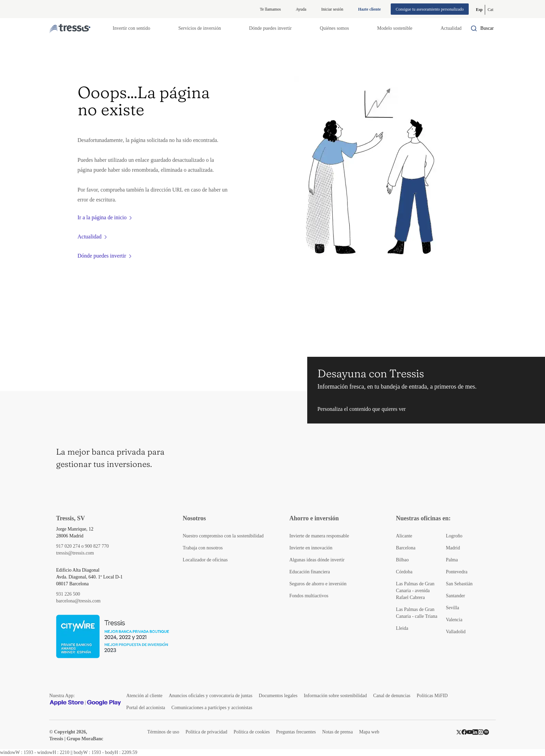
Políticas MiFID (432, 696)
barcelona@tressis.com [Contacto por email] (78, 601)
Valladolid (456, 632)
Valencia (454, 620)
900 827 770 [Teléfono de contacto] (97, 546)
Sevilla (452, 608)
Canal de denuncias (392, 696)
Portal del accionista (146, 708)
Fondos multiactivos (309, 596)
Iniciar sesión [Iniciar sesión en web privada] (332, 9)
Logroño (454, 536)
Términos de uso (163, 732)
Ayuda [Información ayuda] (301, 9)
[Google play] (104, 703)
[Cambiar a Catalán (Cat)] (490, 10)
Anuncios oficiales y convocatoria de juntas (211, 696)
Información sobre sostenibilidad (335, 696)
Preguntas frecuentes (296, 732)
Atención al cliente (144, 696)
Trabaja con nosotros (203, 548)
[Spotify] (486, 732)
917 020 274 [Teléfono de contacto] (68, 546)
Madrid (453, 548)
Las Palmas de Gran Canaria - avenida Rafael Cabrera (415, 591)
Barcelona (406, 548)
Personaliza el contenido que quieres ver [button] (362, 409)
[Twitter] (459, 732)
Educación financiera (310, 572)
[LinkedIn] (475, 732)
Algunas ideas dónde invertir (317, 560)
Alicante (404, 536)
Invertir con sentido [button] (131, 28)
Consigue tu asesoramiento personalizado (430, 9)
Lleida (402, 628)
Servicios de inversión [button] (199, 28)
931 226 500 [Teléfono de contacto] (68, 594)
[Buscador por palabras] (482, 28)
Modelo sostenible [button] (395, 28)
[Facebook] (464, 732)
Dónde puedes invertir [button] (270, 28)
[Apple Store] (67, 703)
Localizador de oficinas (205, 560)
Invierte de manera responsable (319, 536)
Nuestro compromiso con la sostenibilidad (223, 536)
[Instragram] (481, 732)
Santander (455, 596)
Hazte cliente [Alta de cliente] (369, 9)
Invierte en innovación (311, 548)
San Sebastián (459, 584)
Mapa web (369, 732)
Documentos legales (278, 696)
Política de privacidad (206, 732)
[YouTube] (470, 732)
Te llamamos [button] (270, 9)
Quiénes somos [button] (334, 28)
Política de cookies (252, 732)
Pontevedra (457, 572)
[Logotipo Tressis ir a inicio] (70, 29)
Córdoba (404, 572)
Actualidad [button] (451, 28)
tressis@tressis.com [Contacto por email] (75, 553)
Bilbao (402, 560)
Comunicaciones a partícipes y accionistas (212, 708)
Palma (452, 560)
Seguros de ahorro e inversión (318, 584)
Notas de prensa (338, 732)
